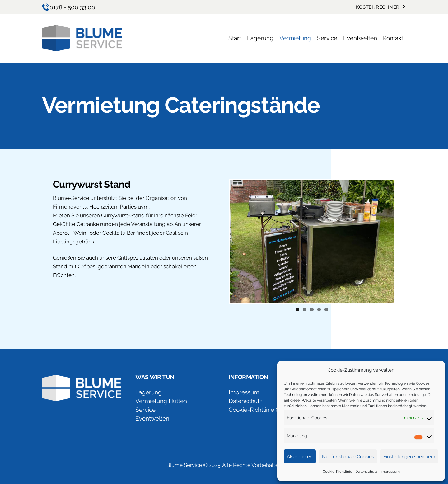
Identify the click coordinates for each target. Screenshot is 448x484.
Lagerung (149, 392)
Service (145, 410)
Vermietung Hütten (161, 401)
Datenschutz (366, 472)
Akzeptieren (300, 457)
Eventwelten (152, 418)
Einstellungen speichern (409, 457)
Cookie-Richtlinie (337, 472)
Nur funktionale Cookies (348, 457)
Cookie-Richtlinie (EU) (258, 410)
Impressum (390, 472)
